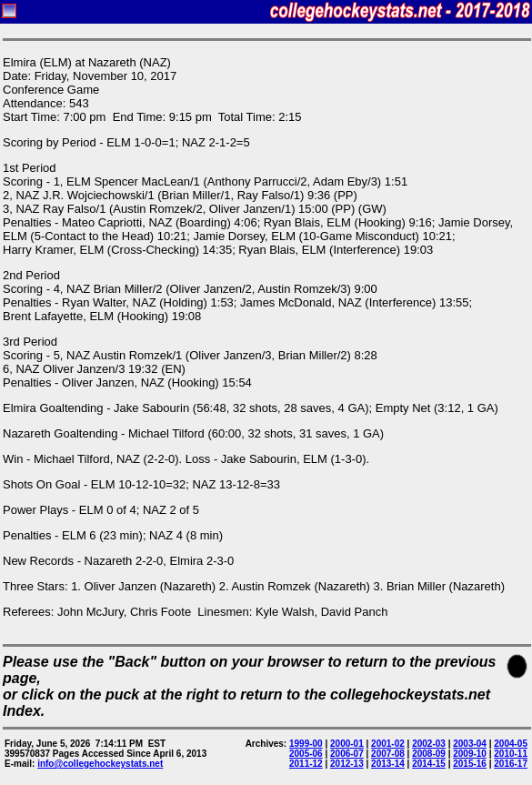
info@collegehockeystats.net (100, 764)
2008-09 (429, 754)
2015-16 (470, 764)
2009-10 (470, 754)
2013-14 (388, 764)
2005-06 (306, 754)
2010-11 (511, 754)
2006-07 (347, 754)
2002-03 (429, 744)
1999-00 (306, 744)
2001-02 (388, 744)
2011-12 (306, 764)
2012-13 (347, 764)
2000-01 (347, 744)
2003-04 (470, 744)
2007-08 (388, 754)
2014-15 (429, 764)
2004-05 (511, 744)
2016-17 (511, 764)
